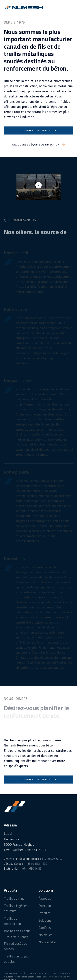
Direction (45, 906)
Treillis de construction (12, 921)
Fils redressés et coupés (15, 946)
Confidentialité (15, 974)
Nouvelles (46, 935)
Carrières (45, 928)
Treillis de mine (14, 899)
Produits (44, 913)
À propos (45, 899)
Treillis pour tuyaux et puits (17, 959)
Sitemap (65, 974)
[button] (69, 8)
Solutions (45, 920)
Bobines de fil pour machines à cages (17, 934)
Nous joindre (47, 942)
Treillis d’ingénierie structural (17, 908)
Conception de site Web (55, 977)
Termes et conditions (42, 974)
